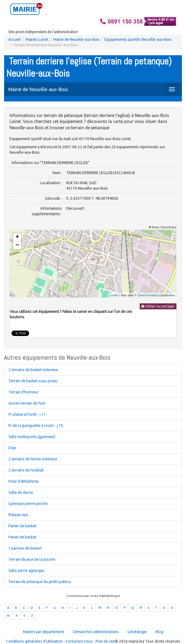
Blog (159, 632)
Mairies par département (44, 632)
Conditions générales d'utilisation (34, 641)
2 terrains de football (26, 470)
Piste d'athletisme (24, 481)
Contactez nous (79, 641)
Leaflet (114, 295)
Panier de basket (22, 526)
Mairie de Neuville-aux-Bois (77, 39)
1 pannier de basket (25, 548)
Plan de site (105, 641)
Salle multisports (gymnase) (32, 437)
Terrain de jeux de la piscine (32, 559)
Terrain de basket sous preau (33, 381)
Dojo (12, 448)
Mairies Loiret (37, 39)
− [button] (17, 245)
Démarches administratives (96, 632)
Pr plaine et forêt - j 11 (27, 414)
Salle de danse (21, 492)
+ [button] (17, 237)
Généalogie (137, 632)
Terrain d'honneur (24, 392)
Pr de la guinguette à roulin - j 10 (36, 426)
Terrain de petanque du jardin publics (40, 582)
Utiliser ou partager (158, 306)
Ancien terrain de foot (27, 403)
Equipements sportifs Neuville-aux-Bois (138, 39)
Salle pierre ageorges (27, 571)
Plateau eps (18, 515)
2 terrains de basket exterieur (33, 370)
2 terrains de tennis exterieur (33, 459)
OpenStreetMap (148, 295)
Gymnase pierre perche (28, 504)
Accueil (14, 39)
